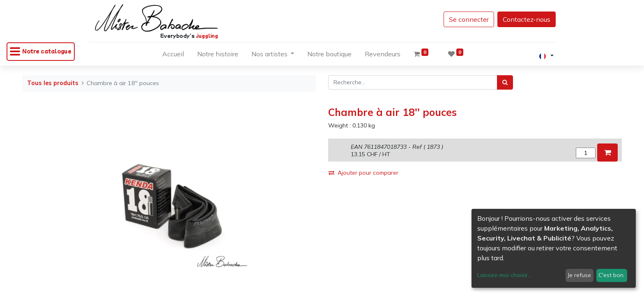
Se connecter (463, 19)
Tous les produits (53, 83)
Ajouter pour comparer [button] (363, 173)
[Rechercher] (505, 82)
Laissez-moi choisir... (504, 275)
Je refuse (579, 275)
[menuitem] (173, 55)
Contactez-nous (521, 19)
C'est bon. (612, 275)
